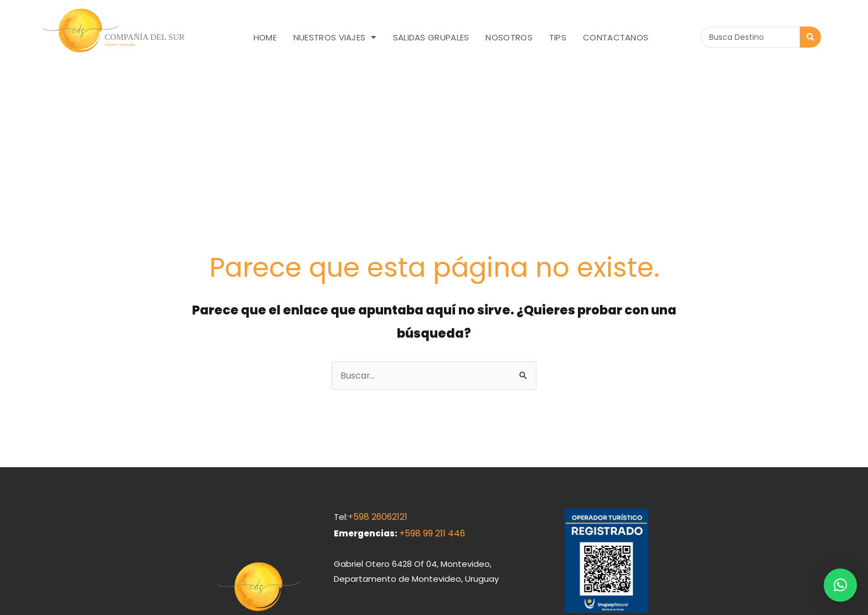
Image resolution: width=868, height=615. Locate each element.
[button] (840, 585)
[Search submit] (810, 37)
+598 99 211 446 (431, 420)
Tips (558, 37)
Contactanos (616, 37)
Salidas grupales (431, 37)
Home (265, 37)
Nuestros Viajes (335, 37)
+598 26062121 (376, 404)
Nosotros (509, 37)
